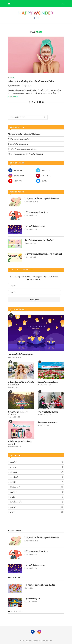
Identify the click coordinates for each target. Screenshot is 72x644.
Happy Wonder (15, 86)
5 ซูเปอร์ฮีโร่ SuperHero (34, 599)
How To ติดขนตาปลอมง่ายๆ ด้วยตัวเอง (22, 149)
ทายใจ (37, 497)
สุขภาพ (37, 507)
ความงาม (11, 77)
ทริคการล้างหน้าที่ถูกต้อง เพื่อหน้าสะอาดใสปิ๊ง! (31, 82)
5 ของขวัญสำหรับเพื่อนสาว (48, 412)
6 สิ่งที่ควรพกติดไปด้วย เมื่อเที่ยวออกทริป (20, 443)
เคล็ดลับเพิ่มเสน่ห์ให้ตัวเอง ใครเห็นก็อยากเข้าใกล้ (21, 383)
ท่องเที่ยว (37, 492)
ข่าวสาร (37, 467)
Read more (13, 97)
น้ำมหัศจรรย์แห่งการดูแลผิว (48, 423)
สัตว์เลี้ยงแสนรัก (37, 502)
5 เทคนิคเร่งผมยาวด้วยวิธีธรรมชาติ (18, 413)
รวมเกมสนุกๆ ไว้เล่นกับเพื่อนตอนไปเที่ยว (40, 585)
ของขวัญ (37, 462)
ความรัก (37, 482)
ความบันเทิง (37, 477)
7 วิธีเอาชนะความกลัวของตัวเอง (20, 139)
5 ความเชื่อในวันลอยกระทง (18, 144)
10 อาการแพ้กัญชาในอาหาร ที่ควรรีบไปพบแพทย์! (26, 154)
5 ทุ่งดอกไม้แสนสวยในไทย (48, 382)
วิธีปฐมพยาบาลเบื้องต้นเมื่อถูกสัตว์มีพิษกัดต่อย (24, 134)
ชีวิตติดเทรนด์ (37, 487)
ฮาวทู (37, 512)
